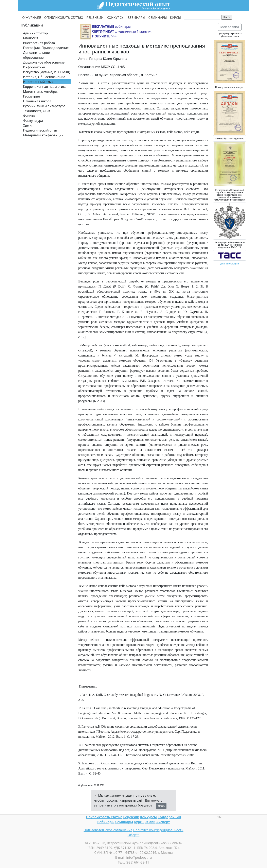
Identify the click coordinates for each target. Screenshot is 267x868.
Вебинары (106, 822)
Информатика (34, 67)
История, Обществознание (44, 77)
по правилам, (145, 796)
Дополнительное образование (36, 55)
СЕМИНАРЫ (158, 18)
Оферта (134, 835)
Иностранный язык (38, 82)
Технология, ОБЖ (37, 111)
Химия (28, 125)
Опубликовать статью (104, 817)
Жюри (150, 822)
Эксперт (163, 822)
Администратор (35, 33)
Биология (31, 38)
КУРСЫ (175, 18)
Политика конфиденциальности (158, 830)
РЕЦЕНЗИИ (95, 18)
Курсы (139, 822)
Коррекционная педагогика (45, 87)
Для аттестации (230, 264)
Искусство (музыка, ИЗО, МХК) (47, 72)
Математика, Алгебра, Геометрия (40, 94)
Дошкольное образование (44, 62)
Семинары (124, 822)
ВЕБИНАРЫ (136, 18)
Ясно (161, 806)
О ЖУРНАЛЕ (32, 18)
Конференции (169, 817)
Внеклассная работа (39, 43)
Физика (29, 116)
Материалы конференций (43, 135)
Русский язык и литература (44, 106)
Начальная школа (37, 101)
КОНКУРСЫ (116, 18)
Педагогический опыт (40, 130)
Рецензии (131, 817)
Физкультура (33, 121)
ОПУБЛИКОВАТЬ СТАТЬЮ (64, 18)
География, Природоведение (46, 48)
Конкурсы (148, 817)
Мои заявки (230, 27)
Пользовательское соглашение (108, 830)
